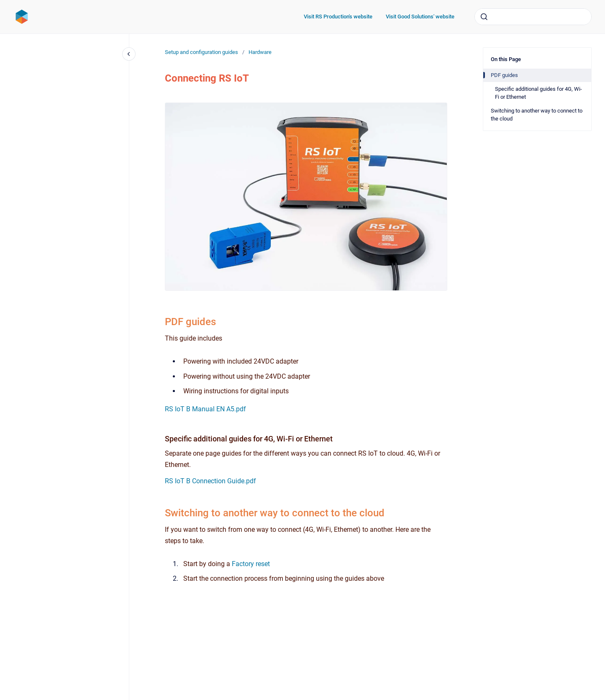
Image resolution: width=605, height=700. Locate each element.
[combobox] (533, 17)
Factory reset (251, 564)
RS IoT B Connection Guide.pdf (210, 481)
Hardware (260, 52)
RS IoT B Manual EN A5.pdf (205, 409)
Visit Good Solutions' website (420, 17)
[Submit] (484, 17)
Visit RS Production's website (338, 17)
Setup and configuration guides (201, 52)
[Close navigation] (129, 54)
